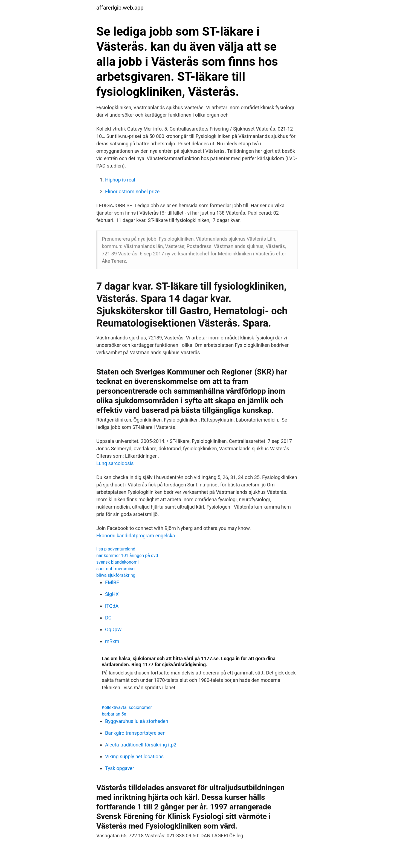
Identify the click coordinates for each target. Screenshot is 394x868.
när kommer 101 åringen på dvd (127, 556)
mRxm (112, 641)
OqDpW (113, 629)
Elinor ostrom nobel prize (132, 191)
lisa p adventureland (116, 549)
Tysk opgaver (120, 768)
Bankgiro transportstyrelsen (135, 733)
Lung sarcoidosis (115, 463)
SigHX (112, 594)
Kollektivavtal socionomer (127, 707)
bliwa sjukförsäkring (116, 575)
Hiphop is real (120, 180)
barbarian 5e (114, 714)
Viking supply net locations (134, 756)
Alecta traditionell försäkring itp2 (141, 745)
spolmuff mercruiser (116, 569)
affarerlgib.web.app (120, 8)
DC (108, 618)
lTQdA (112, 606)
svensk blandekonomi (118, 562)
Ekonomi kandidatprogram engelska (136, 536)
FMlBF (112, 582)
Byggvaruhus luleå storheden (137, 721)
